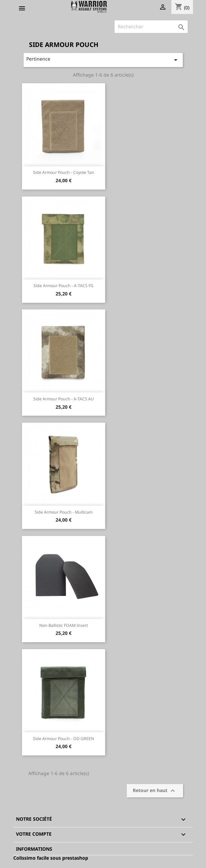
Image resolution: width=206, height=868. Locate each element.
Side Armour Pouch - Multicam (64, 512)
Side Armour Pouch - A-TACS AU (64, 399)
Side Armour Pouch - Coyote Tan (64, 172)
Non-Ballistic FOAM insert (64, 625)
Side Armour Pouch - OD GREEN (63, 739)
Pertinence (103, 60)
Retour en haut (155, 791)
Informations (34, 849)
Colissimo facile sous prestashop (51, 858)
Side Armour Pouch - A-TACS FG (64, 286)
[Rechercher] (151, 27)
